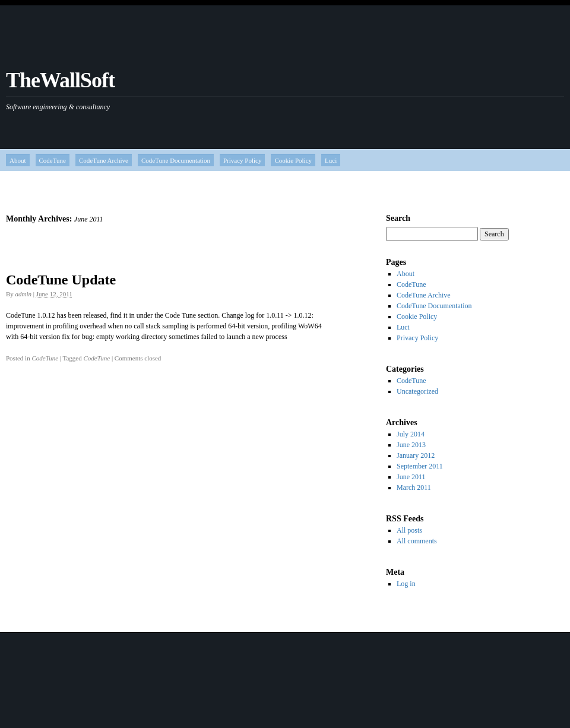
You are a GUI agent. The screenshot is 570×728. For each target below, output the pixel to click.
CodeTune (53, 160)
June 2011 (411, 477)
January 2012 (416, 455)
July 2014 (411, 434)
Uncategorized (417, 391)
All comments (417, 541)
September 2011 (420, 466)
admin (24, 294)
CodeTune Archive (104, 160)
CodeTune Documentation (176, 160)
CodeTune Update (61, 280)
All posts (409, 530)
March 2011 (414, 488)
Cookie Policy (293, 160)
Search (398, 218)
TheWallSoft (60, 80)
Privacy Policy (242, 160)
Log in (406, 584)
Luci (331, 160)
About (18, 160)
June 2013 (411, 445)
